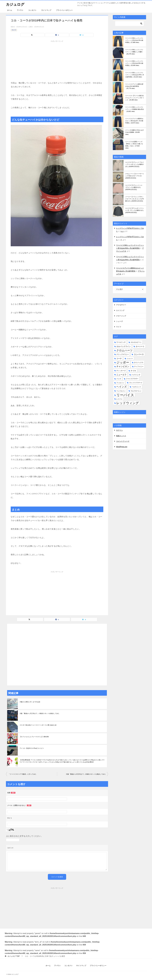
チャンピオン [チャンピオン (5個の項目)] (123, 366)
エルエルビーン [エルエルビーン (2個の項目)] (136, 342)
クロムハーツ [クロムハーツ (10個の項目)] (125, 350)
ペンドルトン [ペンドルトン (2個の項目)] (121, 391)
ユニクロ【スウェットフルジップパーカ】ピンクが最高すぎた (135, 164)
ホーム (10, 10)
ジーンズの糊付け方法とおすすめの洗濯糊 (135, 132)
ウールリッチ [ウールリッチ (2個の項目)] (121, 342)
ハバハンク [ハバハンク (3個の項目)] (136, 375)
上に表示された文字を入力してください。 (24, 836)
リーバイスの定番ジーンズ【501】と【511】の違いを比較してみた (134, 145)
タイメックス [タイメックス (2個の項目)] (139, 362)
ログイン (119, 430)
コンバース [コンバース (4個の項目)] (139, 354)
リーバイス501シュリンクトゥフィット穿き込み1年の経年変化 (134, 40)
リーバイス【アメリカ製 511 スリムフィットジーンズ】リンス (135, 98)
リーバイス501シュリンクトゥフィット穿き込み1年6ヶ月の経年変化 (135, 75)
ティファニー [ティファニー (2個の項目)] (139, 367)
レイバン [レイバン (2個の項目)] (119, 399)
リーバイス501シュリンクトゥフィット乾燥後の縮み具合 (135, 109)
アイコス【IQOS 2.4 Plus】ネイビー (32, 748)
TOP (14, 956)
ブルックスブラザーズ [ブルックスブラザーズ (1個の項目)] (136, 383)
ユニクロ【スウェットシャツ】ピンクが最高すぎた (134, 187)
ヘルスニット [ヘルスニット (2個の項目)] (136, 387)
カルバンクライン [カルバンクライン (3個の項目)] (123, 346)
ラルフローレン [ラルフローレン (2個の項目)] (136, 391)
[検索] (129, 24)
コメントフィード (123, 441)
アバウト (20, 10)
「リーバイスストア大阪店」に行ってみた (22, 774)
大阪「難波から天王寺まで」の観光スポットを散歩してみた (39, 713)
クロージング (121, 316)
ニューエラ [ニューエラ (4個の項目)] (121, 375)
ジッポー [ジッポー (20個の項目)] (123, 362)
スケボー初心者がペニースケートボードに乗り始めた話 (38, 725)
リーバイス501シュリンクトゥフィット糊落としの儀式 (134, 52)
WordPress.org (122, 447)
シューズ (119, 321)
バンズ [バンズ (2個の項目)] (119, 379)
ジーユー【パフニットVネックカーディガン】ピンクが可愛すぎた (135, 199)
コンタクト (32, 10)
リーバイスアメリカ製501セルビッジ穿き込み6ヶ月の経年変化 (134, 121)
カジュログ (15, 4)
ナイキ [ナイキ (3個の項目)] (133, 371)
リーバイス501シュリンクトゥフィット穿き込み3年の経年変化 (134, 63)
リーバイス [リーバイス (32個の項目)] (125, 395)
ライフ (14, 30)
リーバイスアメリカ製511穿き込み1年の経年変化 (134, 86)
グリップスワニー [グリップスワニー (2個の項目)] (123, 354)
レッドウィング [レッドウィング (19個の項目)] (128, 403)
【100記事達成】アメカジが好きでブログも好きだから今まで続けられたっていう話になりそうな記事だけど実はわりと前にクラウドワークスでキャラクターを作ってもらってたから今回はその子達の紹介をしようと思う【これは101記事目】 (62, 761)
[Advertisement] (57, 64)
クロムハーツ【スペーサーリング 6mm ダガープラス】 (135, 176)
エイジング (120, 310)
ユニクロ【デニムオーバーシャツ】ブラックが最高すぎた (135, 210)
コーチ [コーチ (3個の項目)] (119, 358)
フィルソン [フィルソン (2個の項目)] (120, 383)
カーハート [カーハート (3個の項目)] (140, 346)
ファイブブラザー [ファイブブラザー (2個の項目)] (132, 379)
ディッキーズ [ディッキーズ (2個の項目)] (121, 371)
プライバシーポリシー (64, 10)
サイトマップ (46, 10)
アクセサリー (121, 305)
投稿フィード (121, 436)
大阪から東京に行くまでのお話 (30, 702)
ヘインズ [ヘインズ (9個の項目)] (122, 387)
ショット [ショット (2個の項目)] (130, 358)
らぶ (122, 231)
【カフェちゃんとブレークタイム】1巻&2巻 (34, 737)
